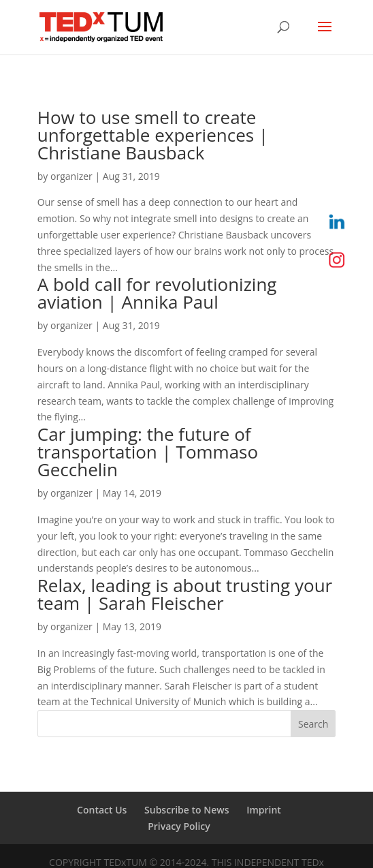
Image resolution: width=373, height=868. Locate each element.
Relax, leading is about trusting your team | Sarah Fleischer (185, 594)
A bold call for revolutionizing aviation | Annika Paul (157, 293)
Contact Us (102, 810)
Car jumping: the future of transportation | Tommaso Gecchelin (148, 452)
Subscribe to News (186, 810)
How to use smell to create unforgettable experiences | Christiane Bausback (153, 135)
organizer (71, 176)
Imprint (264, 810)
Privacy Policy (179, 826)
